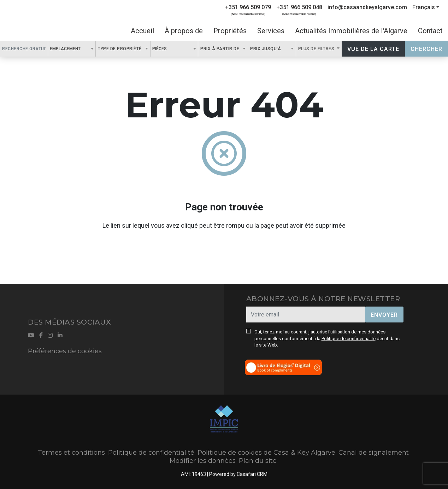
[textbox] (84, 48)
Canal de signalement (374, 453)
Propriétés (230, 31)
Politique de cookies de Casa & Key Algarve (266, 453)
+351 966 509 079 (248, 7)
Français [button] (424, 7)
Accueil (142, 31)
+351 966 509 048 (299, 7)
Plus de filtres (317, 49)
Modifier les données (203, 461)
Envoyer (384, 315)
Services (271, 31)
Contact (430, 31)
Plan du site (258, 461)
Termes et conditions (71, 453)
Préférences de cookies (65, 351)
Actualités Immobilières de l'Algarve (351, 31)
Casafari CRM (252, 474)
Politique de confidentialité (349, 339)
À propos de (184, 31)
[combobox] (72, 49)
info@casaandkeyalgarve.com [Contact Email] (367, 7)
